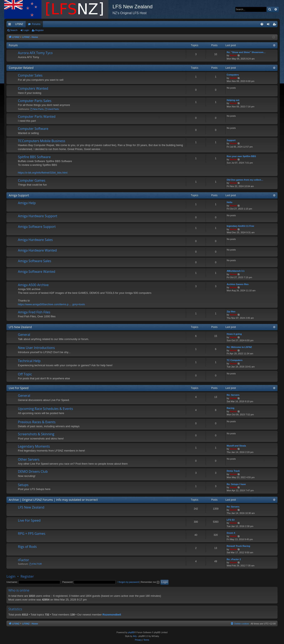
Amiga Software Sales (34, 261)
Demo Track (233, 471)
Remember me (150, 582)
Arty (135, 636)
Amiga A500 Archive (33, 285)
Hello (230, 202)
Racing (231, 408)
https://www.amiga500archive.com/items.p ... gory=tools (51, 304)
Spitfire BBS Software (34, 157)
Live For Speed (19, 388)
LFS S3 (231, 520)
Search (14, 30)
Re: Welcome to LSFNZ (239, 347)
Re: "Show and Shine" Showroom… (246, 52)
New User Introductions (36, 348)
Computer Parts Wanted (37, 117)
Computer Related (21, 68)
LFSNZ (19, 24)
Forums (36, 24)
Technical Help (29, 361)
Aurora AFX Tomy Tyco (35, 53)
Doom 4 (231, 533)
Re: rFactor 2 (234, 559)
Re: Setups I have (236, 484)
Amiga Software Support (37, 227)
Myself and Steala (236, 446)
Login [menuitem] (269, 25)
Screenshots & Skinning (36, 434)
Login (26, 30)
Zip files (231, 311)
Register (39, 30)
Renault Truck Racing (238, 546)
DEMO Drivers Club (33, 472)
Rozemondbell (112, 615)
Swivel (233, 55)
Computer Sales (30, 75)
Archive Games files (238, 284)
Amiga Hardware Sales (35, 240)
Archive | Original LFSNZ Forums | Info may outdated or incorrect (53, 500)
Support (231, 140)
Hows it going (234, 334)
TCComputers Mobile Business (42, 141)
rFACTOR (36, 564)
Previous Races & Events (37, 422)
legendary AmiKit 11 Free (240, 226)
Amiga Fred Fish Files (34, 312)
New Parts (37, 109)
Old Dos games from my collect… (245, 180)
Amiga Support (19, 195)
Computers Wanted (33, 88)
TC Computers (235, 360)
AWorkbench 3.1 (236, 271)
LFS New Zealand (20, 327)
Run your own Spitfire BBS (241, 156)
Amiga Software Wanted (37, 272)
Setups (23, 485)
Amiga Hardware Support (38, 216)
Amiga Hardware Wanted (37, 250)
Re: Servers (233, 395)
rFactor (23, 560)
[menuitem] (262, 24)
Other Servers (29, 459)
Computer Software (33, 129)
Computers (233, 75)
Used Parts (52, 109)
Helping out (233, 100)
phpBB (131, 632)
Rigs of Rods (27, 547)
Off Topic (25, 374)
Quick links (10, 25)
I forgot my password (128, 582)
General (24, 335)
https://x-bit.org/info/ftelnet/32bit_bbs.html (43, 173)
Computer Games (32, 180)
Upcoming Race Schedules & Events (45, 409)
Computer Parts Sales (35, 101)
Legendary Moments (34, 446)
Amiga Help (27, 203)
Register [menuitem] (275, 25)
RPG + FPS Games (32, 534)
